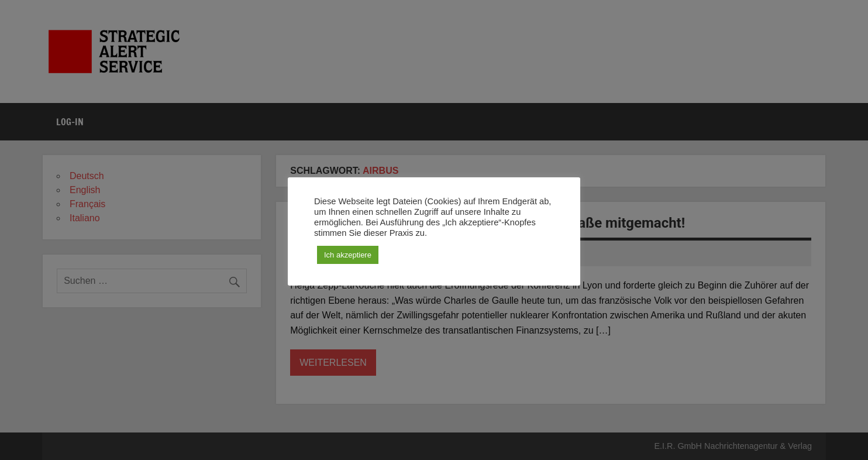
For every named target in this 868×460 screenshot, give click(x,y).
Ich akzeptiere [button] (348, 255)
